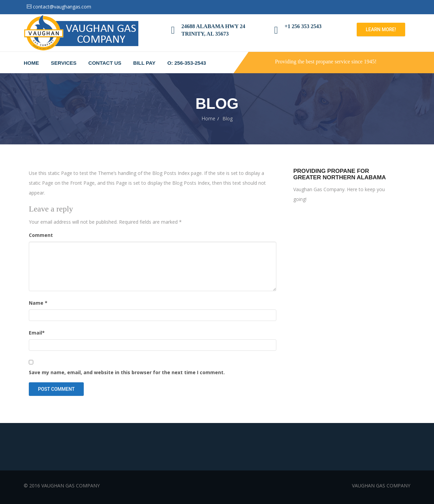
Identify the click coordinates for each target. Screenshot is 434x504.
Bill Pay (144, 63)
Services (64, 63)
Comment (41, 235)
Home (31, 63)
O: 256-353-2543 (186, 63)
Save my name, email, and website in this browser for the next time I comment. (127, 372)
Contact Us (105, 63)
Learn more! (381, 29)
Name (38, 303)
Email (37, 333)
